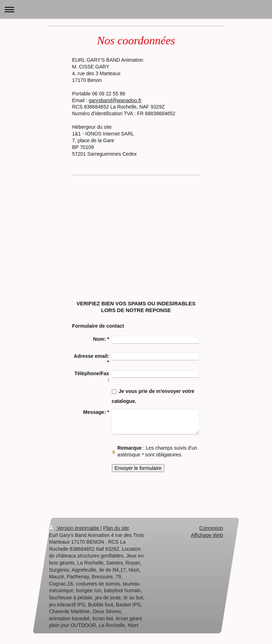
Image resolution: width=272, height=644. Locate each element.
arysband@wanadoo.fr (116, 100)
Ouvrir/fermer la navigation (136, 9)
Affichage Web (207, 535)
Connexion (211, 528)
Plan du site (116, 528)
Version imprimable (75, 528)
